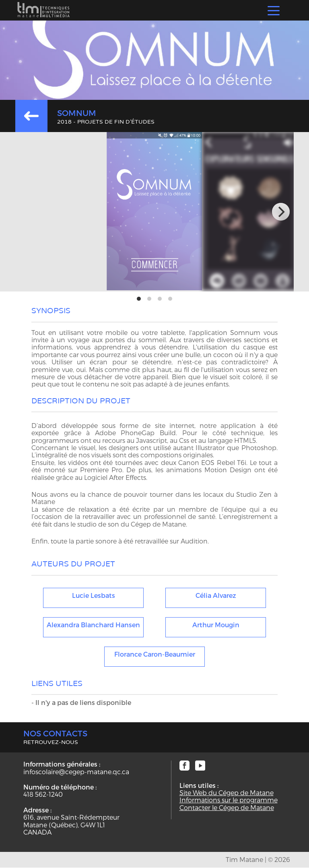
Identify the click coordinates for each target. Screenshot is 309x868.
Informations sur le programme (229, 800)
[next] (281, 212)
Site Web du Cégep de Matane (227, 793)
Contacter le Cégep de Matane (227, 808)
